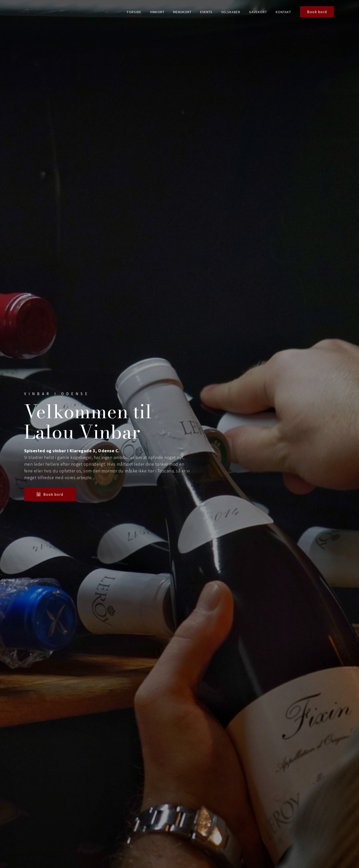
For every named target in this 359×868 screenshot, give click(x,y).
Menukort (182, 12)
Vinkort (157, 12)
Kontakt (283, 12)
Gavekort (258, 12)
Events (206, 12)
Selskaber (231, 12)
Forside (134, 12)
